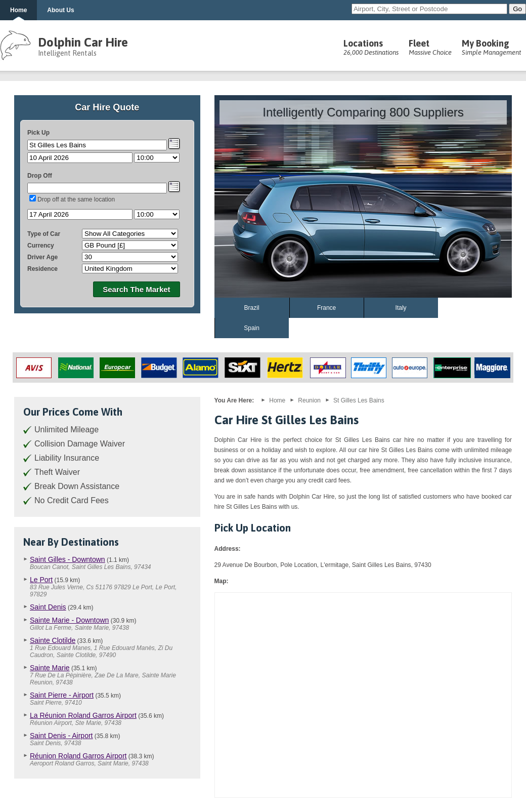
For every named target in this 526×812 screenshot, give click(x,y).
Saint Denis (48, 607)
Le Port (41, 580)
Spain (252, 328)
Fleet (430, 47)
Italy (401, 308)
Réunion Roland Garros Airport (78, 756)
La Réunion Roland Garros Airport (83, 715)
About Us (60, 10)
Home (18, 10)
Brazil (252, 308)
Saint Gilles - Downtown (68, 559)
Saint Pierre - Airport (62, 695)
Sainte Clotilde (53, 640)
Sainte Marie (50, 668)
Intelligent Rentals (67, 53)
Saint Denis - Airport (61, 736)
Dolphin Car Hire (83, 42)
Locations (371, 47)
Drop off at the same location (76, 199)
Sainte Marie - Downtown (69, 620)
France (326, 308)
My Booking (491, 47)
